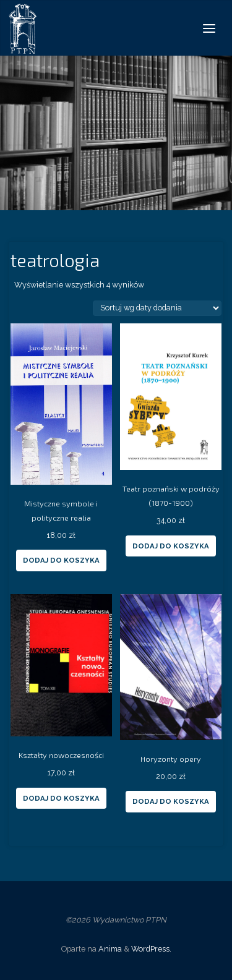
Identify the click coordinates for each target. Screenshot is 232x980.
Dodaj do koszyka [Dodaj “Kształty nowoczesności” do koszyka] (61, 798)
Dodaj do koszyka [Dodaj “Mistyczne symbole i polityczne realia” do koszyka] (61, 560)
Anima (109, 949)
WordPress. (151, 949)
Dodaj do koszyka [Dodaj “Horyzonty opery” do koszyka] (171, 801)
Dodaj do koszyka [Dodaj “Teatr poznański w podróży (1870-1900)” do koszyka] (171, 546)
